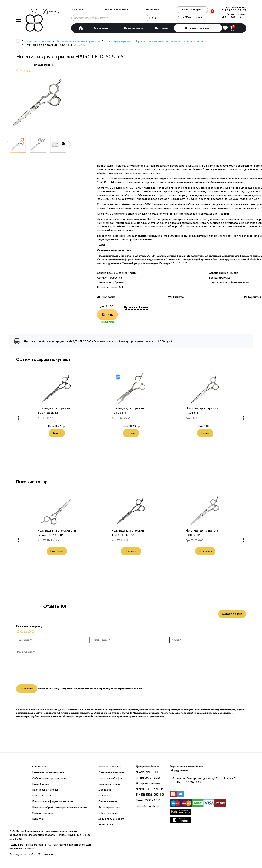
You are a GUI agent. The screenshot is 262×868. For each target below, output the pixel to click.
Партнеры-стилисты (45, 790)
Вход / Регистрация (190, 17)
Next (70, 144)
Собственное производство (50, 778)
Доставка (105, 790)
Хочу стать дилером (111, 819)
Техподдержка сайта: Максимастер (32, 854)
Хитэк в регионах (109, 807)
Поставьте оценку (29, 626)
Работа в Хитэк (42, 796)
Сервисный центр (109, 784)
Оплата (103, 796)
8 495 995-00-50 (150, 795)
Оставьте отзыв (232, 614)
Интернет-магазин (110, 767)
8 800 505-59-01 (234, 17)
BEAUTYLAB (106, 825)
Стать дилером (192, 10)
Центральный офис (111, 778)
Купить (107, 315)
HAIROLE (225, 278)
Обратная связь (108, 813)
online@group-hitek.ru (149, 806)
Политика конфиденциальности (52, 801)
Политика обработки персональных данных (60, 807)
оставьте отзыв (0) (44, 65)
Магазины (152, 10)
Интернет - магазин (198, 28)
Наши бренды (133, 28)
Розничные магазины (111, 772)
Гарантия (38, 819)
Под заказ (57, 551)
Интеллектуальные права (48, 772)
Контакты (162, 28)
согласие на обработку (97, 689)
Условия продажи (43, 813)
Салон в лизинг (108, 801)
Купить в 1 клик (136, 307)
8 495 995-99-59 (234, 10)
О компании (102, 28)
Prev (6, 144)
